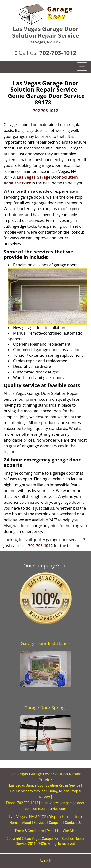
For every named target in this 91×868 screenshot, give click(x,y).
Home (14, 823)
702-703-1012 (58, 53)
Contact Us (73, 823)
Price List (54, 831)
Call (46, 861)
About (27, 823)
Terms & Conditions (29, 831)
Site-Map (70, 831)
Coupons (56, 823)
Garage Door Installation (45, 643)
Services (40, 823)
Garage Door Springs (46, 708)
